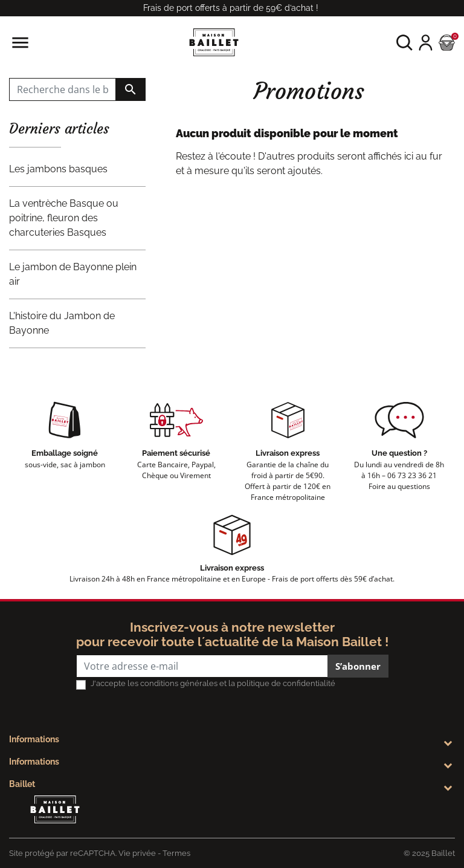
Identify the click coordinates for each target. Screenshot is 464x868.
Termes (176, 853)
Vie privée (137, 853)
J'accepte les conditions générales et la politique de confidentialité (213, 683)
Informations (34, 739)
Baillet (22, 784)
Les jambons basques (58, 169)
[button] (404, 43)
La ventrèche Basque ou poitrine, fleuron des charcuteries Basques (64, 218)
